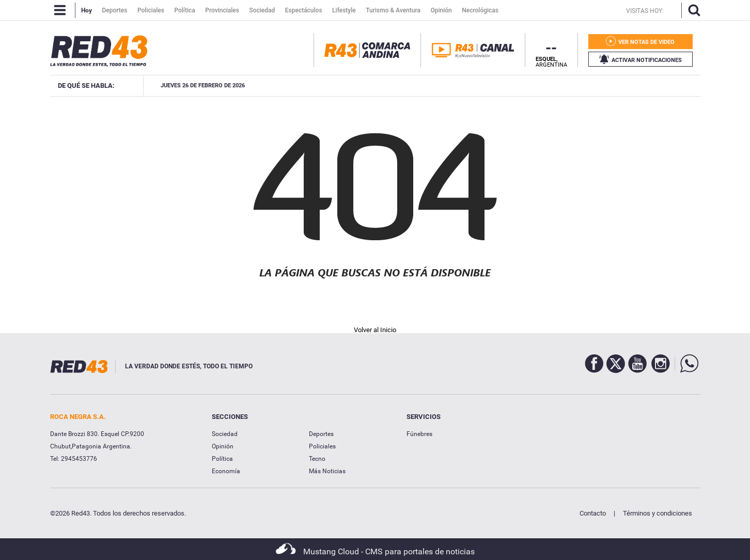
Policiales (322, 446)
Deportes (321, 434)
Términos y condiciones (658, 513)
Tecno (317, 459)
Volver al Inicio (375, 330)
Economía (226, 471)
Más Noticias (327, 471)
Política (222, 459)
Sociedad (225, 434)
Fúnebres (419, 434)
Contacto (593, 513)
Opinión (223, 446)
